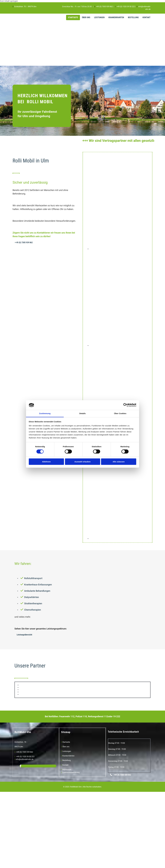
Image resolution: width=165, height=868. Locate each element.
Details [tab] (83, 413)
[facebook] (20, 766)
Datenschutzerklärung (71, 772)
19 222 (117, 716)
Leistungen (99, 17)
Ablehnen (46, 462)
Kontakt (146, 17)
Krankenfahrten (116, 17)
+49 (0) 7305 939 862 (104, 7)
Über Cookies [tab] (120, 413)
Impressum (67, 770)
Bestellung (133, 17)
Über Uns (86, 17)
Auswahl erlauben (82, 462)
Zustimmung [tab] (45, 413)
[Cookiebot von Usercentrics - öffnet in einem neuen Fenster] (125, 405)
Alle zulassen (119, 462)
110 (85, 716)
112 (72, 716)
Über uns (66, 747)
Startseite (73, 17)
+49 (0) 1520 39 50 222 (126, 7)
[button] (24, 243)
